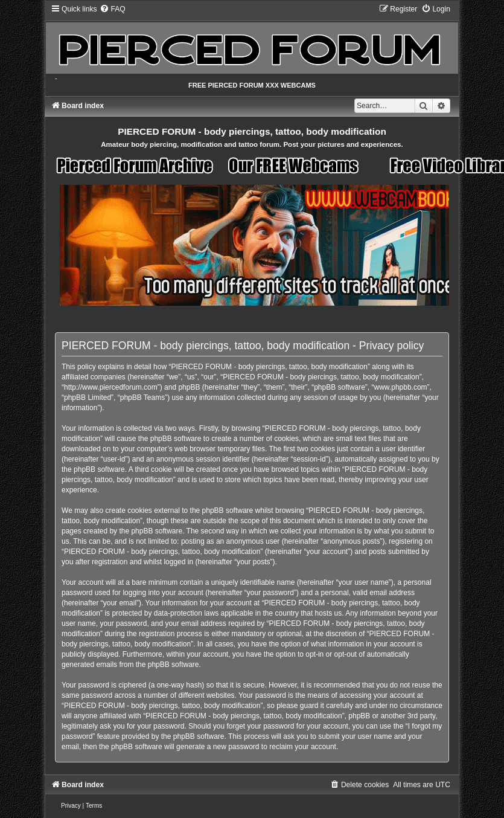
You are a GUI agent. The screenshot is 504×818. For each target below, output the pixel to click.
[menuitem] (112, 9)
